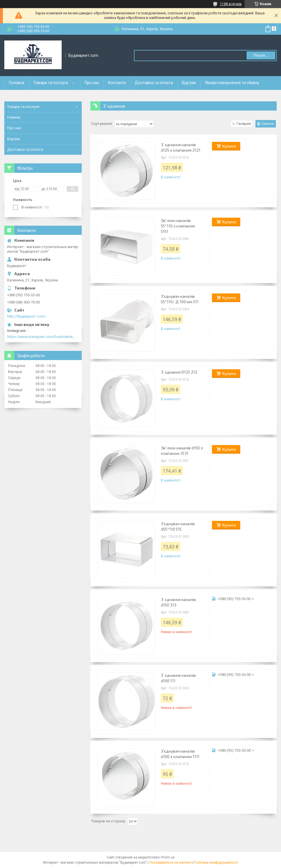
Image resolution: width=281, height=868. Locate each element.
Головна (17, 83)
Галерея (244, 124)
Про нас (92, 83)
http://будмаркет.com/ (27, 316)
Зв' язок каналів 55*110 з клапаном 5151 (178, 226)
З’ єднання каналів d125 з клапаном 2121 (181, 147)
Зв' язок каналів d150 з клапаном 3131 (182, 451)
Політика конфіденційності (216, 863)
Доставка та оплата (154, 83)
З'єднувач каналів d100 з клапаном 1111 (180, 754)
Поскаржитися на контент (170, 863)
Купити (229, 146)
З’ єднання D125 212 (179, 372)
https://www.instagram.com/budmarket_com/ (43, 337)
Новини (14, 117)
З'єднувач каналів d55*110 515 (178, 526)
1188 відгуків (231, 4)
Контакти (117, 83)
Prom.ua (168, 857)
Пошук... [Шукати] (261, 55)
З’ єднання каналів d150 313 (178, 602)
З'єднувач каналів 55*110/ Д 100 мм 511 (180, 299)
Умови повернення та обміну (232, 83)
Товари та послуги (51, 83)
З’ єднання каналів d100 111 (178, 678)
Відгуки (189, 83)
